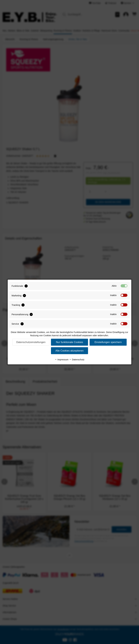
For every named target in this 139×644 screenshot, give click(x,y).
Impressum (62, 360)
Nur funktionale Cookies (69, 342)
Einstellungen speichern (108, 342)
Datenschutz (77, 360)
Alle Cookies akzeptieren (69, 351)
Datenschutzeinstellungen (31, 342)
